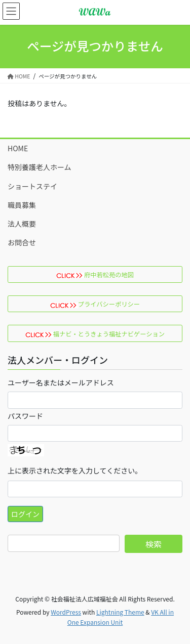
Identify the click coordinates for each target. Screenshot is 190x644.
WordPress (66, 612)
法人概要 (22, 224)
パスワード (25, 416)
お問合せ (22, 242)
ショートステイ (32, 186)
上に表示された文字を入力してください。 (75, 470)
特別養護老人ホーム (40, 167)
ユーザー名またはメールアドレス (61, 382)
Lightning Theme (120, 612)
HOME (18, 148)
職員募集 (22, 205)
